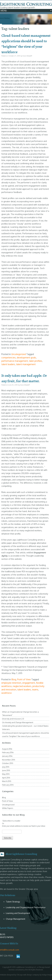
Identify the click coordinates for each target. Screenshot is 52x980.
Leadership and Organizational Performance (26, 907)
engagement (29, 683)
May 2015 (6, 774)
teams (35, 690)
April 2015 (6, 778)
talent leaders (8, 364)
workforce (7, 693)
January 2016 (7, 756)
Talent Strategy (13, 902)
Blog (14, 679)
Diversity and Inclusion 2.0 (13, 719)
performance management (15, 361)
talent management (26, 364)
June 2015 (6, 770)
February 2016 (8, 752)
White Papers (8, 808)
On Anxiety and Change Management (18, 722)
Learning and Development (18, 913)
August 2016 (7, 749)
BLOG (3, 934)
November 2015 (9, 760)
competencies (9, 358)
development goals (26, 358)
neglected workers (22, 686)
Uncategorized (19, 354)
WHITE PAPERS (7, 937)
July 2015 (6, 767)
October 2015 (8, 763)
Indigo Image (47, 975)
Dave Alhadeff (27, 56)
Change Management (16, 919)
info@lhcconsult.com (9, 950)
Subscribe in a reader (11, 821)
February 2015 (8, 785)
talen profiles (35, 361)
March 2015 (7, 781)
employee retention (11, 683)
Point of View (24, 679)
